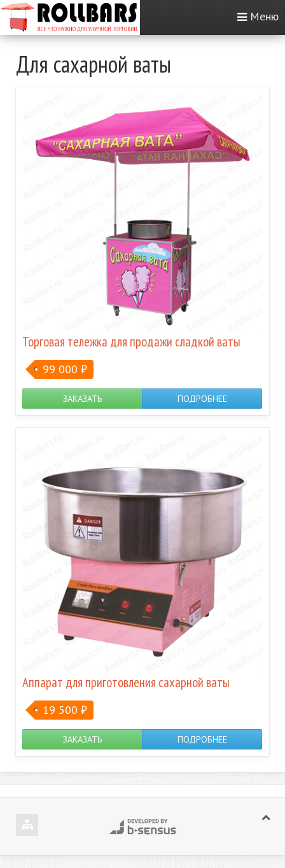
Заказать (82, 399)
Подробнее (202, 399)
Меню (264, 16)
